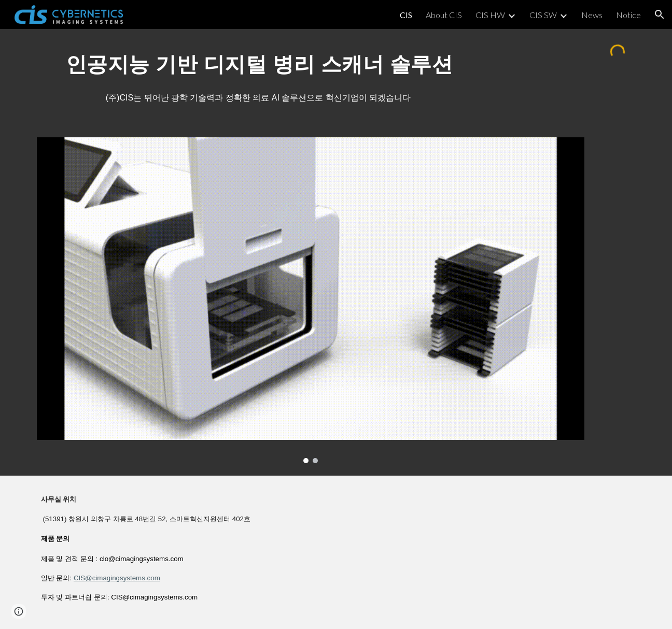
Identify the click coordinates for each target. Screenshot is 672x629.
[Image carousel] (311, 300)
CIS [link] (406, 15)
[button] (660, 15)
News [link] (592, 15)
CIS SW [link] (543, 15)
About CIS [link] (444, 15)
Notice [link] (628, 15)
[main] (259, 63)
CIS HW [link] (490, 15)
